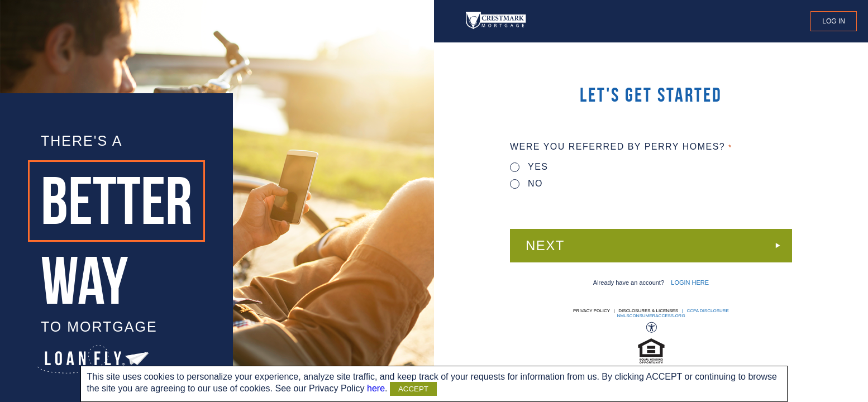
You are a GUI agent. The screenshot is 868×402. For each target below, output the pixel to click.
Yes (529, 167)
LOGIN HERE (690, 283)
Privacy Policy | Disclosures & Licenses (626, 311)
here (376, 388)
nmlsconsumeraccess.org (651, 316)
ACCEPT (413, 389)
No (526, 183)
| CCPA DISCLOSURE (704, 311)
